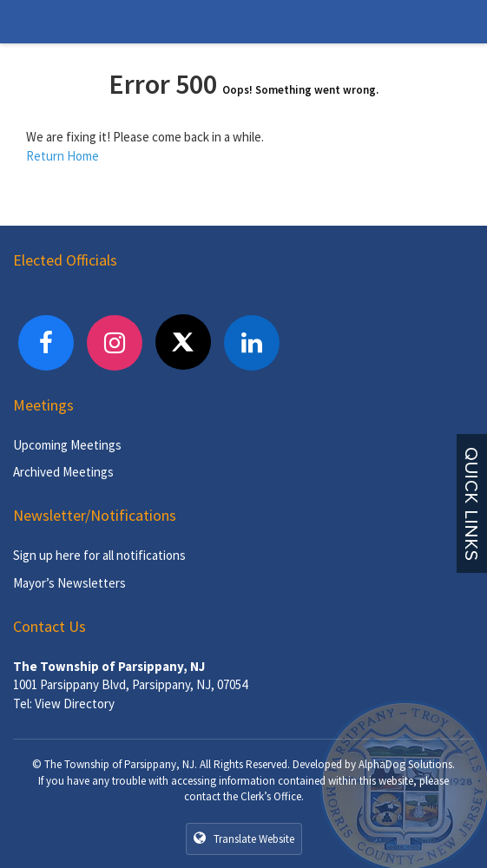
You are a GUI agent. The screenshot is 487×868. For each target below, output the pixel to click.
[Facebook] (46, 343)
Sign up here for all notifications (99, 555)
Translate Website (244, 838)
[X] (183, 342)
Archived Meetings (63, 472)
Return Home (63, 156)
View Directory (75, 704)
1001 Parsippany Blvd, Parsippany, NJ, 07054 (130, 684)
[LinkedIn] (252, 343)
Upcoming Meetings (67, 445)
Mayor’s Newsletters (69, 583)
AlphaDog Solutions (405, 764)
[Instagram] (115, 343)
